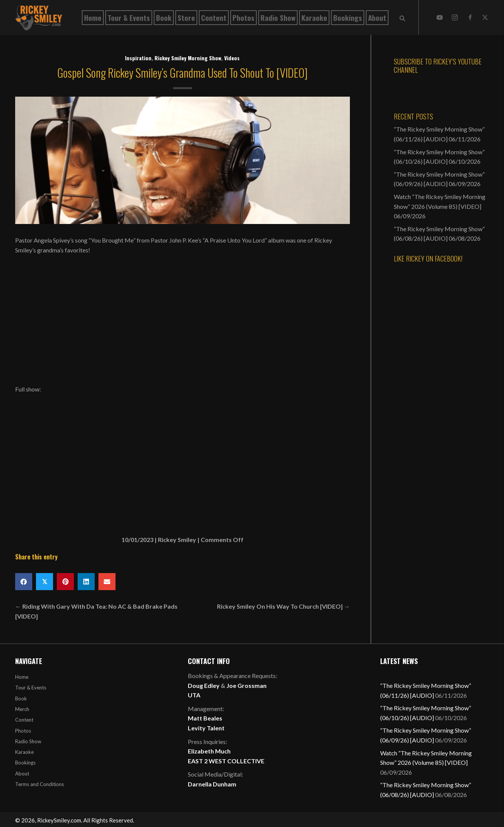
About (22, 774)
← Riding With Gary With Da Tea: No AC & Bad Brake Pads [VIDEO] (96, 611)
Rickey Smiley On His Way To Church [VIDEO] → (283, 606)
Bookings (25, 763)
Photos (23, 731)
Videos (232, 58)
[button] (440, 17)
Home (22, 677)
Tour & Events (31, 688)
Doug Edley (204, 685)
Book (21, 699)
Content (24, 720)
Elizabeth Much (209, 751)
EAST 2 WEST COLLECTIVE (226, 761)
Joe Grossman (247, 685)
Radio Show (28, 741)
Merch (22, 709)
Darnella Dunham (212, 784)
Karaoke (24, 752)
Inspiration (138, 58)
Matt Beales (205, 718)
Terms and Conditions (40, 784)
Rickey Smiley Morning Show (188, 58)
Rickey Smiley (177, 540)
